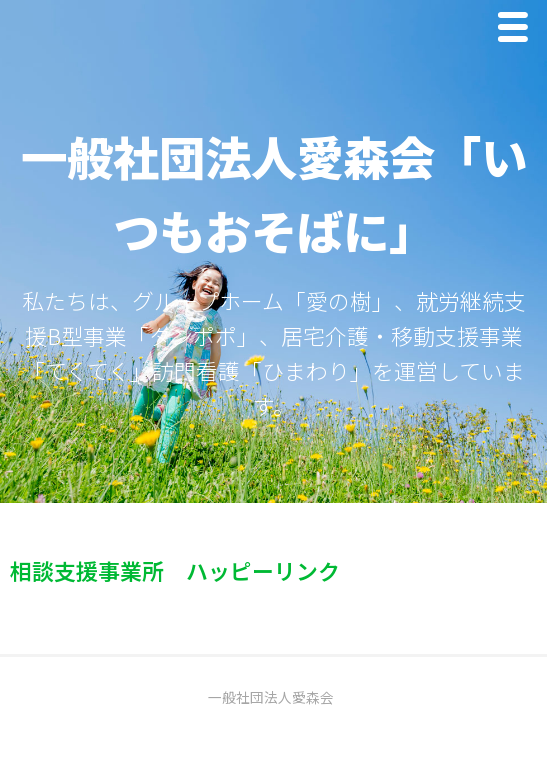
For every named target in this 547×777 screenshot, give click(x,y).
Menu (518, 31)
